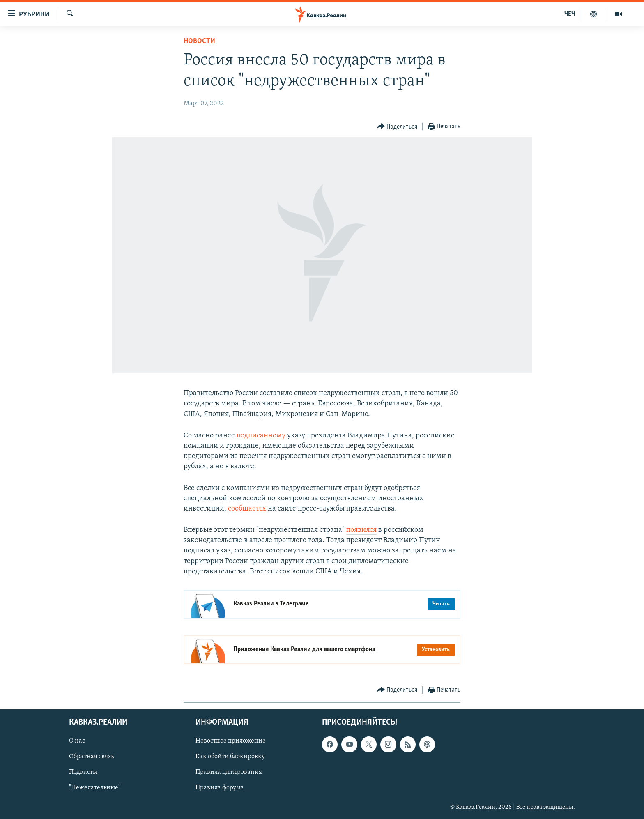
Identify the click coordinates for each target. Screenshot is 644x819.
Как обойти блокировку (230, 757)
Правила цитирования (229, 773)
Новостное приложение (231, 741)
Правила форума (220, 788)
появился (361, 530)
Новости (199, 41)
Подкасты (83, 773)
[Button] (397, 127)
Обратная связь (91, 757)
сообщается (247, 509)
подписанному (261, 436)
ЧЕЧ (570, 14)
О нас (77, 741)
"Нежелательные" (95, 788)
